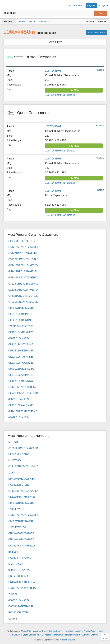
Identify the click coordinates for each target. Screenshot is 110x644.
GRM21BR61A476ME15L (23, 271)
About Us (37, 631)
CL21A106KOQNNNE (21, 363)
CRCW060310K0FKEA (22, 479)
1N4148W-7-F (16, 509)
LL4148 (13, 619)
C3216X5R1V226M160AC (23, 284)
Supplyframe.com (68, 640)
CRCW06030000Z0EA (21, 533)
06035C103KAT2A (19, 418)
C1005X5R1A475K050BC (23, 302)
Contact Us (26, 631)
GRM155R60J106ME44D (23, 411)
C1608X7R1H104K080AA (23, 290)
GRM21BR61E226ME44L (23, 253)
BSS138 (13, 552)
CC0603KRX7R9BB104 (22, 241)
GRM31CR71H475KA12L (23, 296)
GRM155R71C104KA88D (23, 247)
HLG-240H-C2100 (19, 454)
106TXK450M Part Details (60, 95)
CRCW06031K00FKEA (22, 582)
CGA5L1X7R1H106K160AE (24, 393)
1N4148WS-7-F (17, 527)
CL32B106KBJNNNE (20, 320)
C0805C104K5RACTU (21, 351)
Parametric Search (73, 631)
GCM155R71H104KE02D (23, 265)
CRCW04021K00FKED (22, 497)
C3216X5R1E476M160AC (23, 259)
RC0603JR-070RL (19, 613)
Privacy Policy (90, 631)
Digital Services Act (31, 635)
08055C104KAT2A (19, 338)
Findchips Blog (75, 5)
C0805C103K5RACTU (21, 369)
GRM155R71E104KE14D (23, 387)
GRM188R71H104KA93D (23, 491)
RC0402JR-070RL (19, 485)
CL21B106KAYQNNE (21, 405)
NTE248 (13, 442)
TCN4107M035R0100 (21, 326)
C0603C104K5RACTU (21, 308)
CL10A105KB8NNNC (21, 381)
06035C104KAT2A (19, 399)
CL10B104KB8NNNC (21, 332)
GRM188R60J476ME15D (23, 278)
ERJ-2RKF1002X (18, 576)
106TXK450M (53, 71)
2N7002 (13, 594)
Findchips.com (5, 5)
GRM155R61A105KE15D (23, 588)
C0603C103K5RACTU (21, 606)
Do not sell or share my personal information (61, 635)
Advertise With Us (90, 635)
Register (91, 5)
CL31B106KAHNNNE (21, 375)
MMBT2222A (16, 564)
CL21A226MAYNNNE (21, 344)
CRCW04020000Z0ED (21, 540)
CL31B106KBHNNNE (21, 314)
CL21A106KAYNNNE (21, 357)
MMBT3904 (15, 460)
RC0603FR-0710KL (20, 558)
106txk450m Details (96, 33)
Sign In (105, 5)
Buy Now (74, 90)
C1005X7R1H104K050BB (23, 448)
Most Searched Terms (53, 631)
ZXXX (12, 473)
